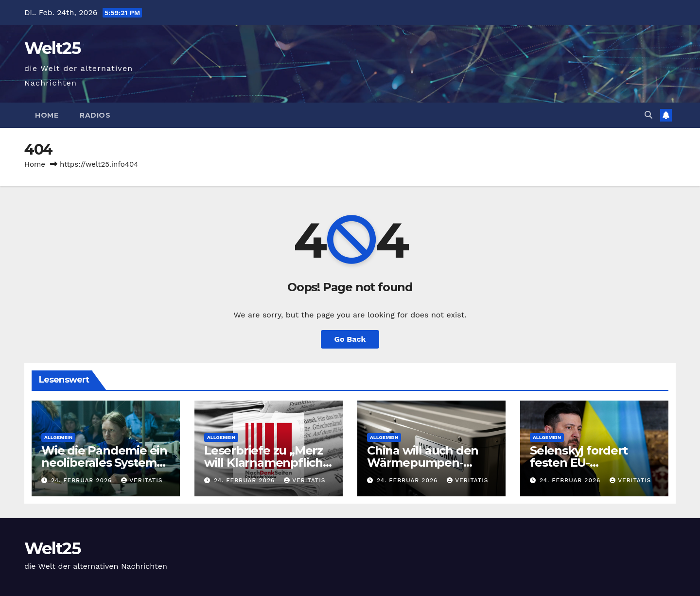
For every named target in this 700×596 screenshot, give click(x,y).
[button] (648, 115)
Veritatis (142, 480)
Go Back (350, 339)
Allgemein (58, 437)
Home (47, 115)
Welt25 (52, 48)
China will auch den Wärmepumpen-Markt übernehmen (424, 463)
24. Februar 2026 (83, 480)
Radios (95, 115)
